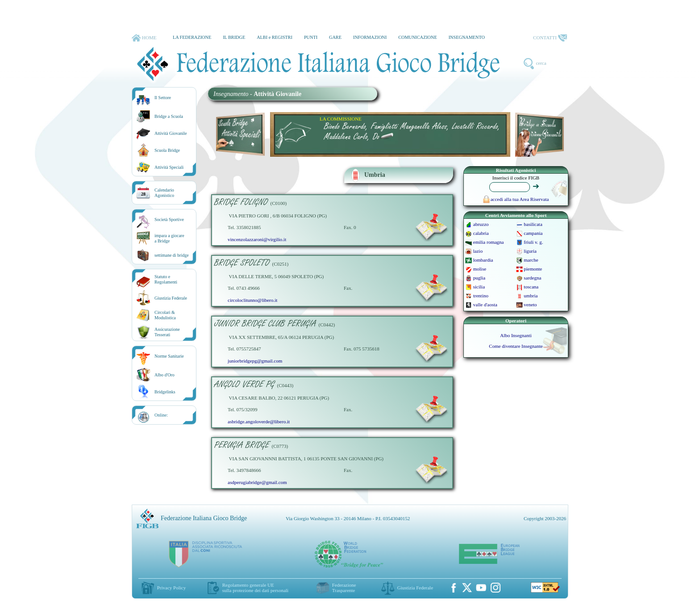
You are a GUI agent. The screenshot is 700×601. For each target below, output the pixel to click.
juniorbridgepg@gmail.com (255, 361)
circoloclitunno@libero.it (252, 300)
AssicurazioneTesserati (167, 332)
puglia (479, 278)
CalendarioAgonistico (164, 193)
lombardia (483, 260)
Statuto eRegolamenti (166, 279)
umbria (531, 296)
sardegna (532, 278)
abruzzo (481, 224)
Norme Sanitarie (169, 356)
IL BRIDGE (234, 37)
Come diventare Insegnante (516, 346)
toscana (531, 287)
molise (480, 269)
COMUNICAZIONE (418, 37)
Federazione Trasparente (344, 588)
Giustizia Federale (171, 298)
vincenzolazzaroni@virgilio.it (257, 239)
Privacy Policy (171, 588)
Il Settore (163, 98)
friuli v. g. (533, 242)
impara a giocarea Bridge (169, 238)
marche (531, 260)
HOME (144, 38)
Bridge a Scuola (169, 116)
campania (533, 233)
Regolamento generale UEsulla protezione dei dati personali (255, 588)
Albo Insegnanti (516, 335)
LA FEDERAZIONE (192, 37)
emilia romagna (489, 242)
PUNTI (311, 37)
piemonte (533, 269)
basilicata (533, 224)
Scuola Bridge (167, 150)
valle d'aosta (485, 305)
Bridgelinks (165, 392)
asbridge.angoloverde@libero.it (259, 422)
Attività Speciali (169, 167)
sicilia (479, 287)
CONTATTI (550, 38)
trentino (481, 296)
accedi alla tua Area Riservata (516, 199)
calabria (481, 233)
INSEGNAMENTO (467, 37)
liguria (530, 251)
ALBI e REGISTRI (275, 37)
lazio (478, 251)
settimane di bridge (172, 255)
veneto (530, 305)
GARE (335, 37)
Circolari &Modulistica (165, 315)
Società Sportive (169, 219)
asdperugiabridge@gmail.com (257, 482)
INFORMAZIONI (370, 37)
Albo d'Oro (165, 375)
